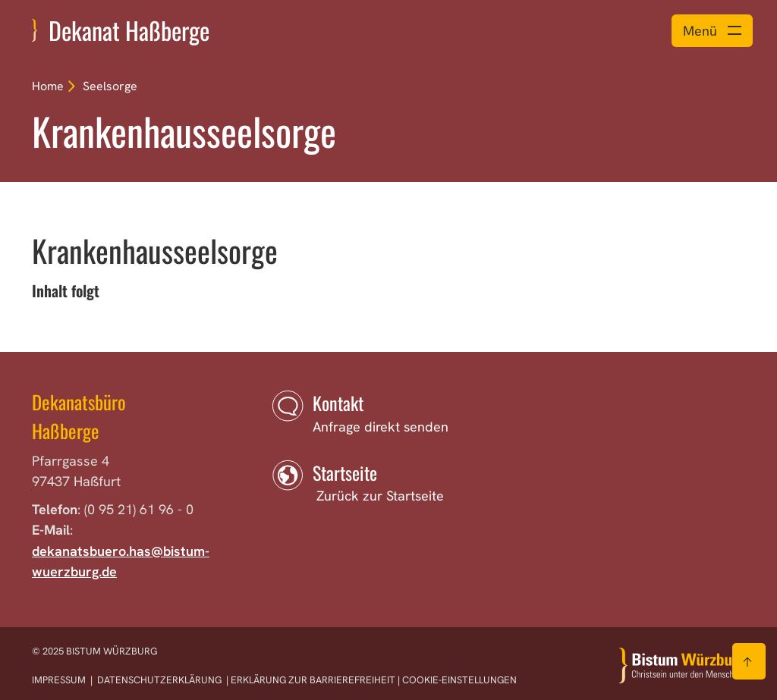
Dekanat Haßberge (129, 30)
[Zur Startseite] (682, 665)
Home (48, 86)
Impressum (60, 680)
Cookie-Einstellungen (459, 680)
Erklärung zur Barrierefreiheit (313, 680)
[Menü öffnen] (712, 31)
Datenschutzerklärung (159, 680)
